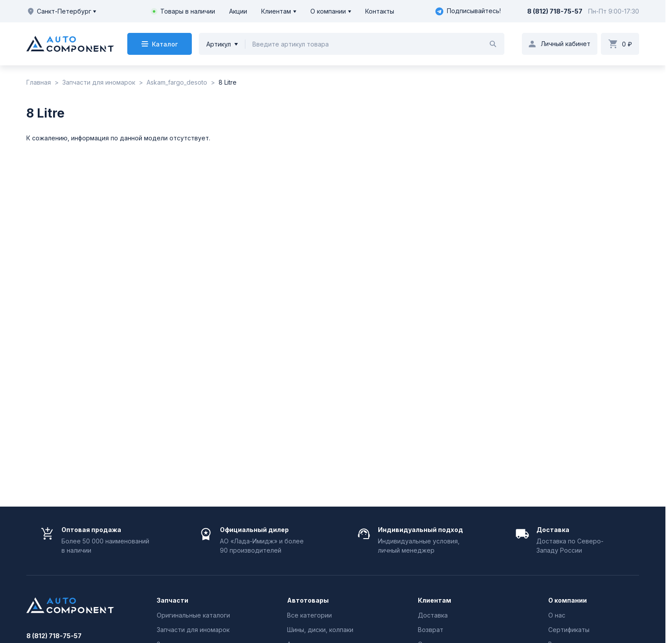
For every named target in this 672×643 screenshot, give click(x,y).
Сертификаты (569, 630)
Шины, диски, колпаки (320, 630)
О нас (557, 615)
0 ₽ (627, 44)
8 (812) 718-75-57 (555, 11)
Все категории (309, 615)
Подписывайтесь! (468, 11)
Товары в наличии (188, 11)
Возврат (431, 630)
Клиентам (276, 11)
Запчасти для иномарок (193, 630)
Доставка (433, 615)
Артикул (219, 44)
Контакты (380, 11)
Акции (238, 11)
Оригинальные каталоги (193, 615)
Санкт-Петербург (61, 11)
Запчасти (172, 600)
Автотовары (308, 600)
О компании (328, 11)
